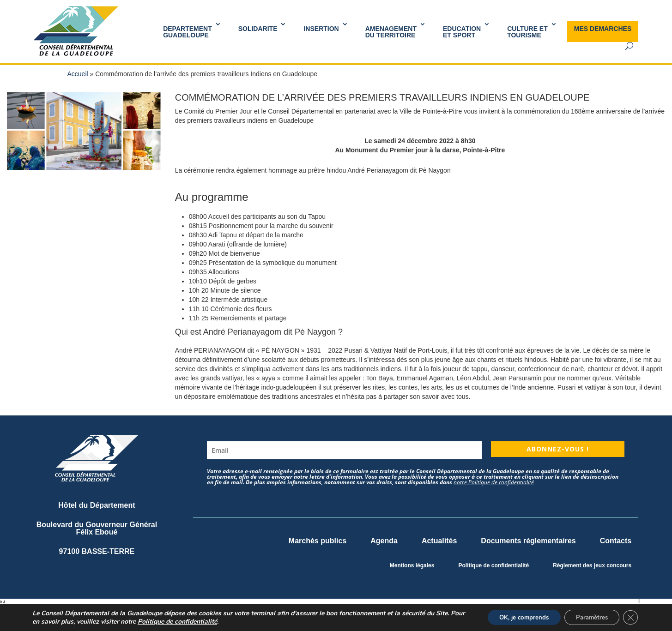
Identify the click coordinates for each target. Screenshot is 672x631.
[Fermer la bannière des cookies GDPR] (630, 617)
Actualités (439, 541)
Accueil (78, 74)
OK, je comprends (513, 616)
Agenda (384, 541)
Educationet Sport (462, 32)
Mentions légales (412, 565)
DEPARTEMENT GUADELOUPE (188, 32)
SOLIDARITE (258, 29)
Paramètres (587, 616)
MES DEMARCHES (603, 29)
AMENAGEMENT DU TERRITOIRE (391, 32)
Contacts (616, 541)
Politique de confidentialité (493, 565)
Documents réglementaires (528, 541)
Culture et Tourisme (527, 32)
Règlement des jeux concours (592, 565)
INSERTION (321, 29)
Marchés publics (318, 541)
